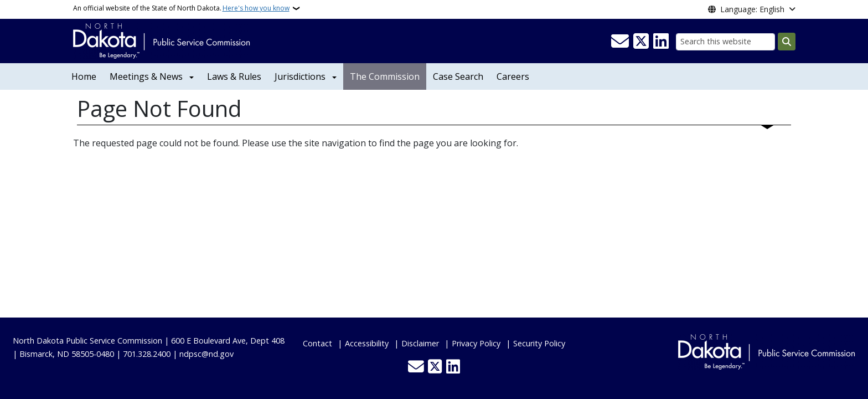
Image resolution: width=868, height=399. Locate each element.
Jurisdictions (300, 76)
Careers (513, 76)
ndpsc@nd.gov (206, 354)
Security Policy (539, 343)
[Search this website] (725, 42)
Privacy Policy (476, 343)
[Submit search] (787, 42)
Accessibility (367, 343)
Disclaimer (420, 343)
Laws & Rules (234, 76)
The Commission (385, 76)
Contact (317, 343)
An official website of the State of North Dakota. (181, 8)
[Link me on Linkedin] (661, 42)
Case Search (458, 76)
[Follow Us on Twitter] (641, 42)
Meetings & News (146, 76)
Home (84, 76)
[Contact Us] (620, 42)
